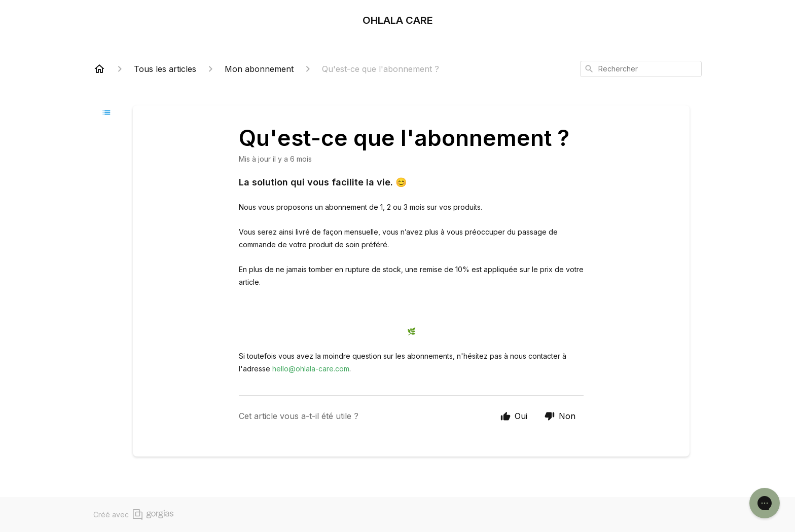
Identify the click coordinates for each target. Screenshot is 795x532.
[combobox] (641, 69)
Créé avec (133, 515)
